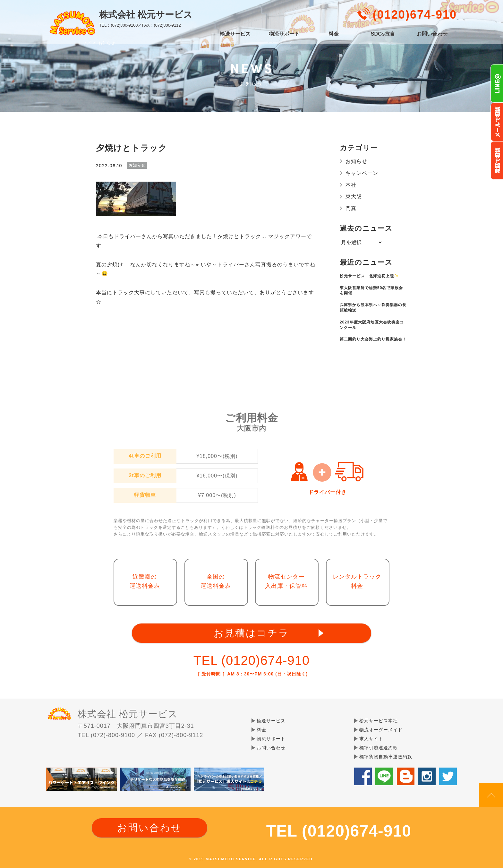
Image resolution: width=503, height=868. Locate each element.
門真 (351, 208)
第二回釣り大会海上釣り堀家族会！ (373, 339)
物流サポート (284, 34)
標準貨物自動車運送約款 (386, 757)
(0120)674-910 (415, 15)
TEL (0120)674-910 (251, 660)
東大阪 (354, 197)
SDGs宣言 (383, 34)
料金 (334, 34)
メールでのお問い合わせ (497, 122)
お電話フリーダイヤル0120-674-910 (497, 160)
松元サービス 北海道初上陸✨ (369, 276)
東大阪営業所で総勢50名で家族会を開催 (371, 291)
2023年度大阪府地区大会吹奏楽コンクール (372, 325)
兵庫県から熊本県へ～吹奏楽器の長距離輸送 (373, 308)
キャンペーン (362, 173)
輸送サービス (235, 34)
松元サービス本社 (379, 721)
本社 (351, 185)
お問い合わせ (432, 34)
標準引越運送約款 (379, 748)
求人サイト (371, 739)
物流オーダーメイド (381, 730)
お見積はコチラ (251, 633)
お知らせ (356, 161)
